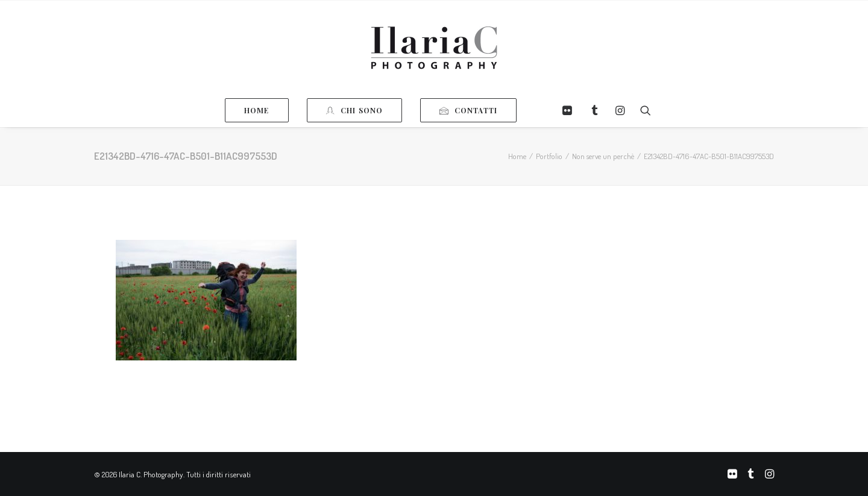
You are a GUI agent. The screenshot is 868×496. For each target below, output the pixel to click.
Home (517, 156)
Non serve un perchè (603, 156)
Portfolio (549, 156)
